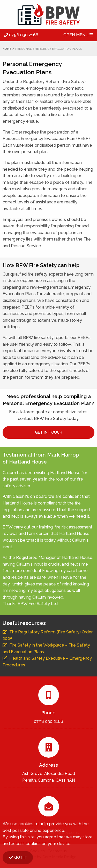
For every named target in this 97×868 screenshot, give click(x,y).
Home (7, 49)
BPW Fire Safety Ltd (48, 14)
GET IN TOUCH (49, 432)
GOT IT (18, 857)
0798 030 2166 (21, 35)
